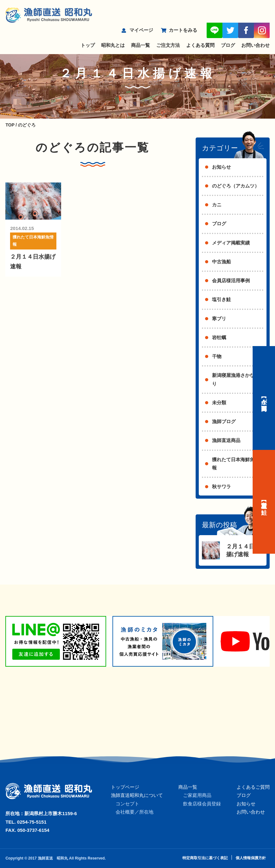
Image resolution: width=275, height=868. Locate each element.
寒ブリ (219, 319)
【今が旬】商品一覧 (264, 398)
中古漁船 (221, 262)
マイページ (141, 30)
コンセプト (127, 804)
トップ (88, 45)
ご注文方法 (168, 45)
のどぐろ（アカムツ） (236, 186)
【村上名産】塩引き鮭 (264, 502)
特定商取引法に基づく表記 (205, 858)
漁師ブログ (224, 421)
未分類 (219, 403)
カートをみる (183, 30)
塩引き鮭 (221, 299)
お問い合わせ (255, 45)
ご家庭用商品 (197, 795)
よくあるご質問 (253, 787)
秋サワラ (221, 487)
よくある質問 (200, 45)
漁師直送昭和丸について (137, 795)
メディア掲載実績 (231, 243)
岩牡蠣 (219, 337)
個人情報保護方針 (251, 858)
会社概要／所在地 (135, 812)
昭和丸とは (113, 45)
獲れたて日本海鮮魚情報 (33, 241)
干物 (217, 356)
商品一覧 (140, 45)
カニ (217, 205)
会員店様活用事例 (231, 280)
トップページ (125, 787)
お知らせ (221, 167)
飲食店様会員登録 (202, 804)
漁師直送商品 (226, 440)
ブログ (228, 45)
